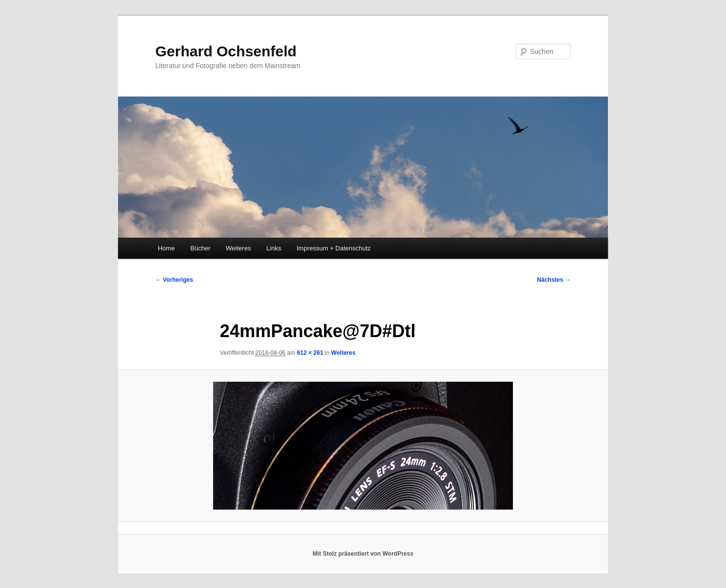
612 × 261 (310, 353)
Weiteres (238, 248)
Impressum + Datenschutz (334, 248)
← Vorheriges (174, 280)
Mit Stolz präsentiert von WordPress (363, 554)
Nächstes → (554, 280)
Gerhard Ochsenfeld (226, 51)
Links (274, 248)
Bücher (200, 248)
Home (166, 248)
